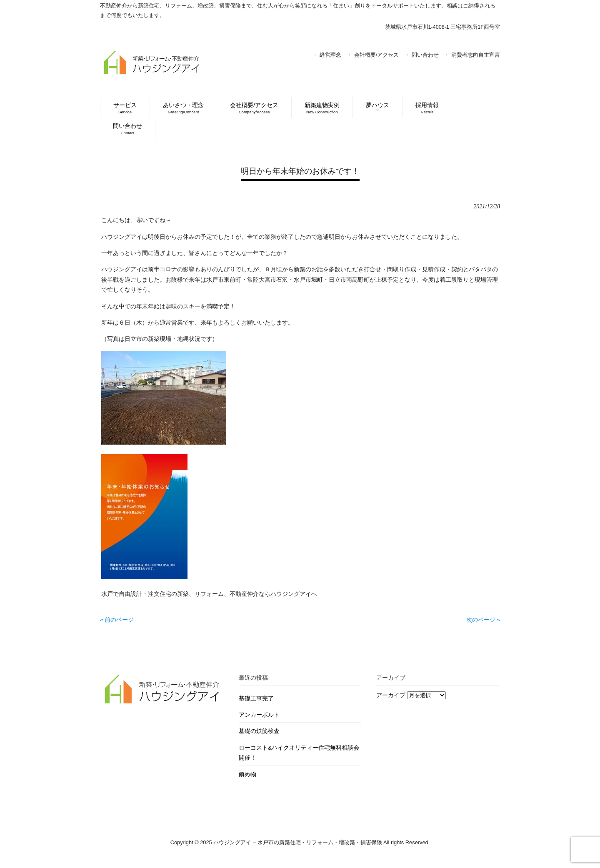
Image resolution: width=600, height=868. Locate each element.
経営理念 (330, 55)
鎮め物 (247, 774)
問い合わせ (425, 55)
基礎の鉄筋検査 (259, 731)
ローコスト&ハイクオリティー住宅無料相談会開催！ (299, 753)
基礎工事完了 (256, 699)
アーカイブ (391, 695)
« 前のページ (117, 620)
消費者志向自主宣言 (476, 55)
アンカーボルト (259, 715)
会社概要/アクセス (377, 55)
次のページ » (483, 620)
